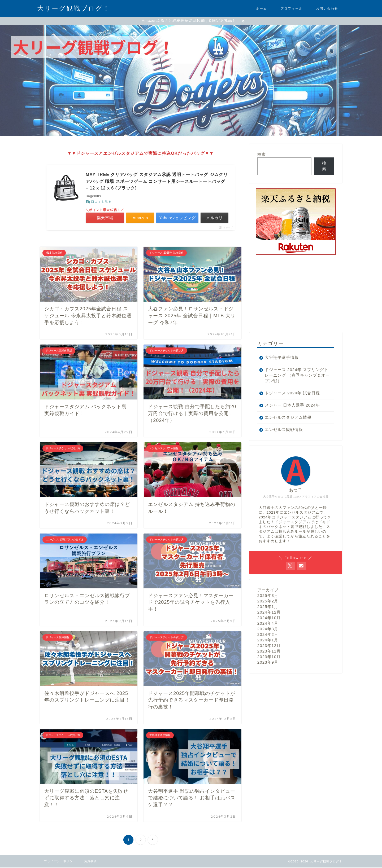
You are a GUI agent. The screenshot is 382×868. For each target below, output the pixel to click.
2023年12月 (269, 646)
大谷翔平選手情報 (282, 358)
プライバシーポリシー (60, 862)
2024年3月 (268, 629)
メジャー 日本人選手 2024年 (292, 406)
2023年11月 (269, 652)
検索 (262, 155)
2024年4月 (268, 624)
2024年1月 (268, 640)
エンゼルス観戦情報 (284, 430)
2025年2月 (268, 602)
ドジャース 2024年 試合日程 (292, 393)
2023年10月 (269, 657)
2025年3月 (268, 596)
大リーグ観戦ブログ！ (74, 8)
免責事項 (90, 862)
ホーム (262, 8)
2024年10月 (269, 618)
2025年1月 (268, 607)
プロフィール (292, 8)
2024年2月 (268, 635)
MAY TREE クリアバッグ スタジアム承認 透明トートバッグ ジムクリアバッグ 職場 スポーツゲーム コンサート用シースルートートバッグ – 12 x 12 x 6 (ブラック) (157, 182)
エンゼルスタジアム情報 (288, 418)
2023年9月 (268, 663)
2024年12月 (269, 613)
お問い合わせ (327, 8)
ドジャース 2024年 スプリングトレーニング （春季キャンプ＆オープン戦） (294, 376)
